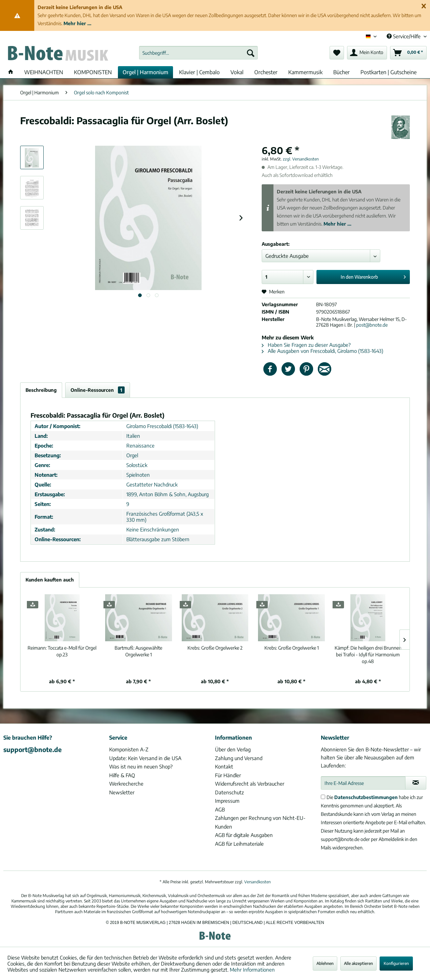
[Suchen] (251, 53)
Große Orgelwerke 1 (292, 648)
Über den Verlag (233, 749)
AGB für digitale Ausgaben (244, 835)
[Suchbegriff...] (198, 53)
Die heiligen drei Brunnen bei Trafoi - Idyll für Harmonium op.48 (368, 655)
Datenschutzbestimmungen (366, 797)
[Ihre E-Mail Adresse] (363, 783)
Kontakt (224, 766)
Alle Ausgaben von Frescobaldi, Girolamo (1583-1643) (322, 351)
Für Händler (228, 775)
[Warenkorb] (408, 53)
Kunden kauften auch (50, 580)
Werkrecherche (126, 784)
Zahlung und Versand (239, 758)
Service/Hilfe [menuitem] (404, 36)
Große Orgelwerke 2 (215, 648)
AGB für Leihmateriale (239, 844)
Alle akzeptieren (358, 963)
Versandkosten (257, 882)
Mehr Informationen (252, 970)
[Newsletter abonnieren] (416, 783)
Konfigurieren (396, 963)
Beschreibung (41, 390)
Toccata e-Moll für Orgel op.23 (62, 651)
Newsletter (122, 792)
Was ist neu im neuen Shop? (141, 766)
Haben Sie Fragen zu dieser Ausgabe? (306, 345)
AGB (220, 809)
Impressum (227, 801)
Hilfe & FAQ (122, 775)
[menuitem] (198, 53)
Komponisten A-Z (129, 749)
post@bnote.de (372, 325)
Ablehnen (325, 963)
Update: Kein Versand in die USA (145, 758)
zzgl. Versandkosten (301, 159)
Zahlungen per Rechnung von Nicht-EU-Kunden (260, 822)
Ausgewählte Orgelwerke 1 (138, 651)
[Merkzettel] (337, 53)
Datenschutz (229, 792)
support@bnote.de (33, 749)
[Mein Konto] (367, 53)
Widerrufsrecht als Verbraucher (250, 784)
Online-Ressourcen (98, 390)
